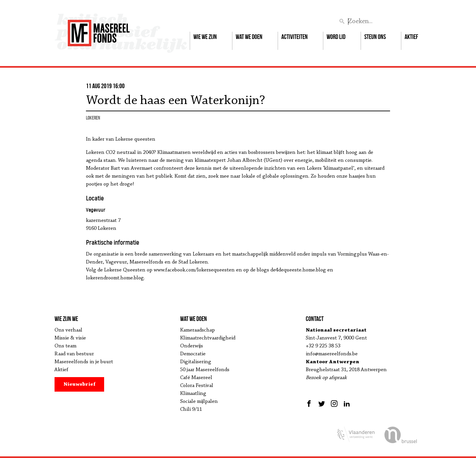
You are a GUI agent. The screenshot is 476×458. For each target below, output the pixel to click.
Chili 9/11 (191, 409)
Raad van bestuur (74, 354)
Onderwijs (192, 346)
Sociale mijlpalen (199, 402)
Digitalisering (196, 362)
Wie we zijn (205, 37)
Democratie (193, 354)
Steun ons (375, 37)
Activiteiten (295, 37)
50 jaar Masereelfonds (205, 370)
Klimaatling (193, 394)
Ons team (65, 346)
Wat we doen (249, 37)
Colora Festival (197, 386)
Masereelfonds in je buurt (84, 362)
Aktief (411, 37)
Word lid (336, 37)
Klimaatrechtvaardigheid (208, 338)
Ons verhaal (68, 330)
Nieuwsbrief (79, 384)
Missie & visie (70, 338)
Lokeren (93, 118)
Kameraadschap (198, 330)
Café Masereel (196, 378)
